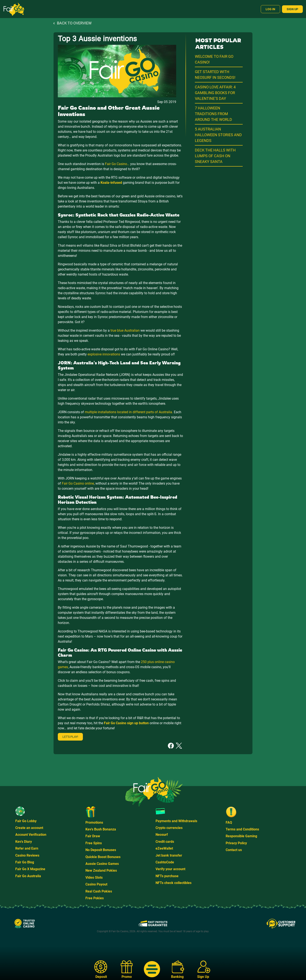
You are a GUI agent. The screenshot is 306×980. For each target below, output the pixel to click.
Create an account (29, 828)
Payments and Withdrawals (176, 821)
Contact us (234, 850)
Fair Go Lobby (26, 821)
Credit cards (165, 842)
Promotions (94, 822)
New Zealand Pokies (101, 870)
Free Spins (94, 843)
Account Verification (31, 835)
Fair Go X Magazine (30, 869)
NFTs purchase (167, 876)
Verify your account (170, 869)
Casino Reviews (27, 855)
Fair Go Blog (25, 862)
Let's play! (70, 737)
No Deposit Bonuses (101, 850)
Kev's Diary (24, 842)
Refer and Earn (27, 848)
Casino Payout (96, 884)
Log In (270, 9)
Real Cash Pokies (99, 891)
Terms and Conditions (242, 829)
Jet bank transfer (169, 855)
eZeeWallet (164, 848)
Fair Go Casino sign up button (126, 723)
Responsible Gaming (241, 836)
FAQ (229, 822)
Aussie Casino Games (102, 864)
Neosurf (162, 835)
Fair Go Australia (28, 876)
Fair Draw (93, 836)
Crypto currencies (169, 828)
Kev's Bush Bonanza (101, 829)
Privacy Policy (236, 843)
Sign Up (292, 9)
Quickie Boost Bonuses (103, 857)
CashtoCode (165, 862)
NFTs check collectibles (174, 883)
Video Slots (94, 877)
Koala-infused (111, 183)
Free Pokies (95, 898)
